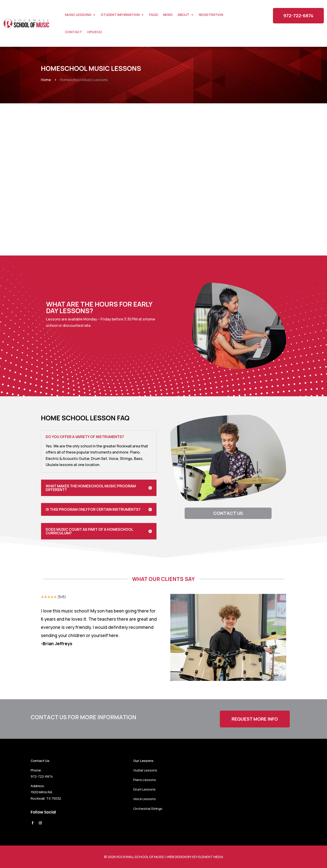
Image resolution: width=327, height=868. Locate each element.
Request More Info (255, 719)
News (168, 15)
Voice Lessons (145, 799)
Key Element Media (208, 857)
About (183, 15)
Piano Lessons (145, 780)
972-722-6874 (298, 16)
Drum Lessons (144, 789)
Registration (211, 15)
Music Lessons (78, 15)
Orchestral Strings (148, 809)
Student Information (120, 15)
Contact (74, 32)
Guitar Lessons (145, 770)
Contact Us (228, 513)
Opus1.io (95, 32)
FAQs (154, 15)
